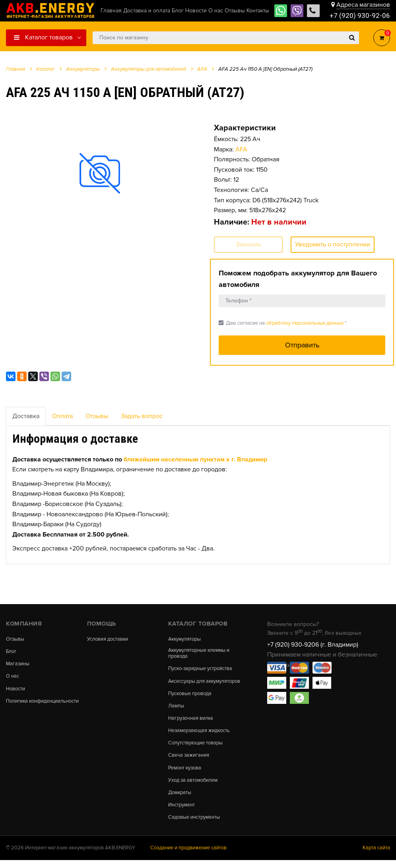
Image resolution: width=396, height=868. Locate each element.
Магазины (18, 664)
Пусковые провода (190, 700)
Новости (16, 689)
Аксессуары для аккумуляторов (187, 684)
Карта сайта (376, 856)
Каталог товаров (43, 37)
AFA (241, 149)
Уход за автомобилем (193, 788)
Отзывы (97, 416)
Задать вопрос (142, 416)
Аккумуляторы (185, 639)
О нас (13, 677)
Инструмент (181, 813)
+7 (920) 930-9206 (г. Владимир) (313, 645)
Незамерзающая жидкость (200, 737)
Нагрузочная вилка (191, 725)
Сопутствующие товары (195, 750)
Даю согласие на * (282, 323)
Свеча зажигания (189, 762)
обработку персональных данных (305, 323)
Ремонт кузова (185, 775)
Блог (12, 652)
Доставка (26, 416)
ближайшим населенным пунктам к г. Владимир (195, 459)
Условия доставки (108, 639)
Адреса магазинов (363, 5)
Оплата (62, 416)
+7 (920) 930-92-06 (360, 16)
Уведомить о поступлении (333, 244)
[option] (100, 173)
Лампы (176, 712)
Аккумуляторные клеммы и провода (200, 654)
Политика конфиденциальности (31, 704)
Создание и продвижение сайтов (188, 856)
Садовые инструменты (194, 825)
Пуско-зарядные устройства (201, 669)
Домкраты (180, 800)
